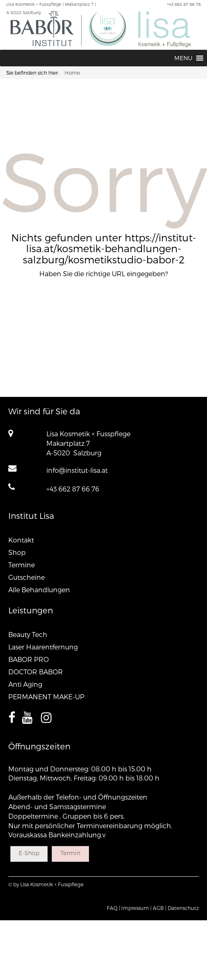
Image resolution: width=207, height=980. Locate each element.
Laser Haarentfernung (43, 647)
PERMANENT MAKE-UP (46, 697)
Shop (17, 552)
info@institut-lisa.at (77, 470)
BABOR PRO (29, 659)
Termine (22, 565)
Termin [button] (70, 853)
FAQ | (113, 908)
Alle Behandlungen (39, 590)
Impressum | (136, 908)
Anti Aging (25, 684)
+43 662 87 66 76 (73, 489)
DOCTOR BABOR (36, 672)
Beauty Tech (28, 634)
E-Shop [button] (29, 853)
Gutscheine (26, 577)
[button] (183, 58)
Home (72, 73)
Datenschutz (183, 908)
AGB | (160, 908)
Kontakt (21, 540)
